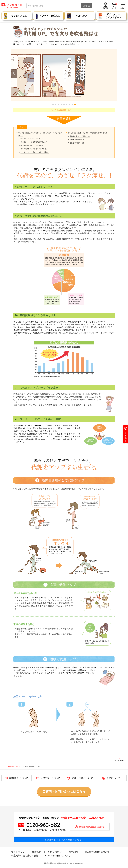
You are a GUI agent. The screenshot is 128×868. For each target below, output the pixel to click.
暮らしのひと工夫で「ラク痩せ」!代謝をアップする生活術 (87, 133)
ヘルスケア (82, 16)
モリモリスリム (19, 16)
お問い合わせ (55, 852)
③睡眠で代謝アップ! (77, 143)
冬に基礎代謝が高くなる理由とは (32, 145)
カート (115, 6)
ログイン (105, 8)
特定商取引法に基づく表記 (25, 856)
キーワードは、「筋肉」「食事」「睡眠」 (35, 152)
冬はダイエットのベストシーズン (32, 139)
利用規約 (73, 852)
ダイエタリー (113, 16)
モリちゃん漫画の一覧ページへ (64, 110)
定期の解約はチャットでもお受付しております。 (64, 840)
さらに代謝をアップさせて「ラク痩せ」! (34, 149)
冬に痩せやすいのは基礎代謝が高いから (34, 142)
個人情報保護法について (97, 852)
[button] (75, 105)
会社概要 (36, 852)
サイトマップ (18, 852)
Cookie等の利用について (58, 856)
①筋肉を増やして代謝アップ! (80, 136)
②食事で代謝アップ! (77, 140)
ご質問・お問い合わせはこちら (64, 791)
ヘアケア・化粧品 (50, 16)
